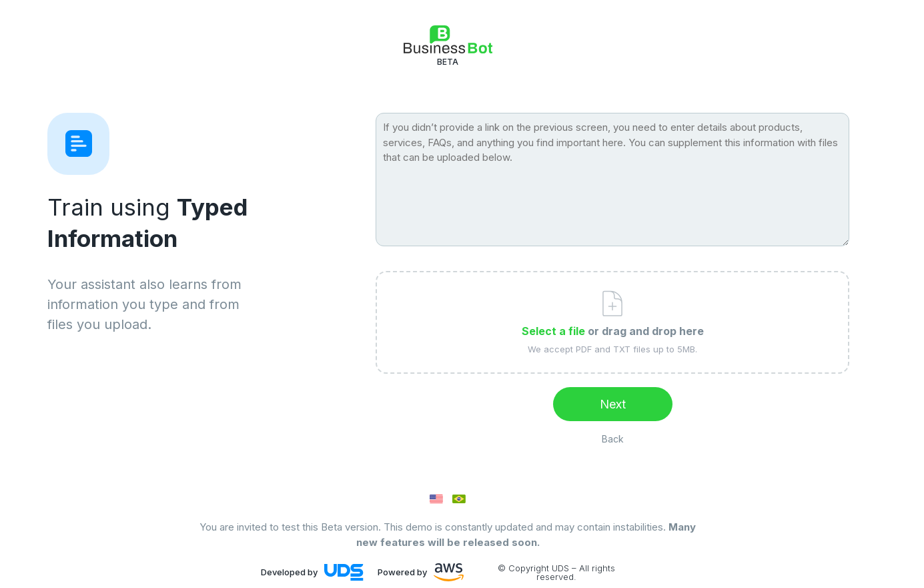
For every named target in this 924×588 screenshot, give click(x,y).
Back (613, 439)
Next (613, 404)
